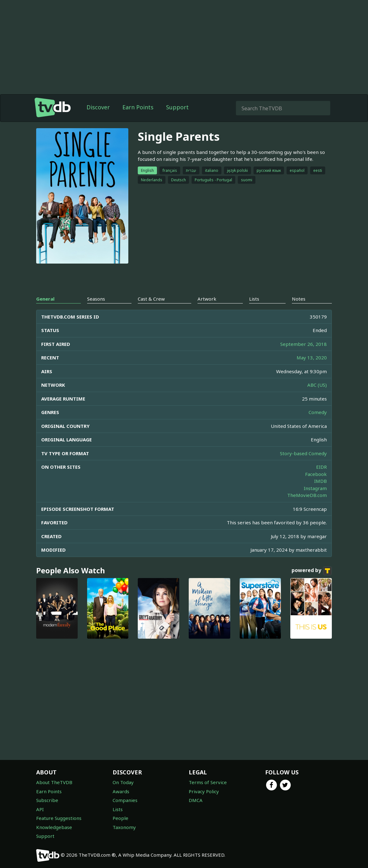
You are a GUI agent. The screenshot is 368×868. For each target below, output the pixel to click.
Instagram (315, 488)
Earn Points (138, 107)
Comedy (318, 412)
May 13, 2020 (312, 358)
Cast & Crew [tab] (151, 299)
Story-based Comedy (303, 453)
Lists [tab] (254, 299)
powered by (312, 571)
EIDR (321, 467)
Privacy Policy (204, 791)
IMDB (321, 481)
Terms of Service (208, 782)
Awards (121, 791)
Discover (98, 107)
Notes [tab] (299, 299)
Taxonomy (124, 827)
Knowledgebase (54, 827)
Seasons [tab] (96, 299)
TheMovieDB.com (307, 495)
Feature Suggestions (59, 818)
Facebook (316, 474)
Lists (118, 809)
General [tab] (45, 299)
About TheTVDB (54, 782)
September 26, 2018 (304, 344)
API (40, 809)
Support (177, 107)
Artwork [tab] (207, 299)
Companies (125, 800)
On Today (123, 782)
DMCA (196, 800)
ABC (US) (317, 385)
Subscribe (47, 800)
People (120, 818)
